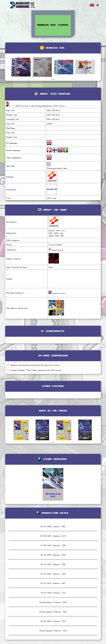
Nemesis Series (57, 293)
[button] (98, 67)
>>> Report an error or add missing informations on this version (37, 106)
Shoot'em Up (57, 250)
